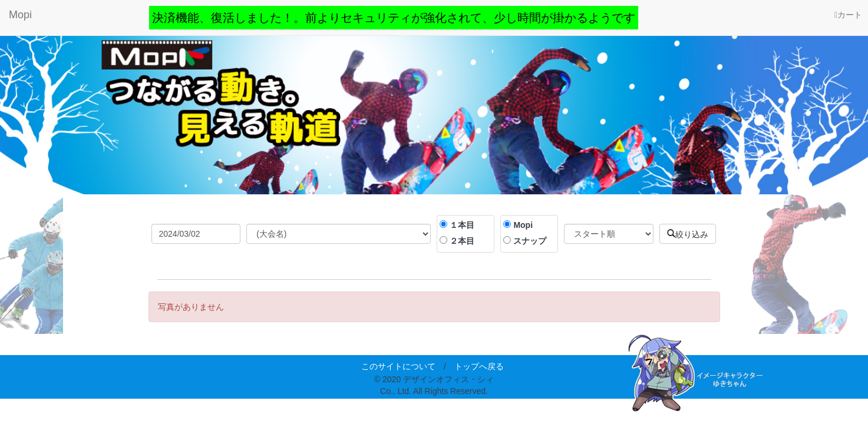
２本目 (462, 241)
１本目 (462, 225)
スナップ (530, 241)
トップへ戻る (479, 366)
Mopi (20, 15)
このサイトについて (398, 366)
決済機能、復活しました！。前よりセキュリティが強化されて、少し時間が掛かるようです (394, 18)
